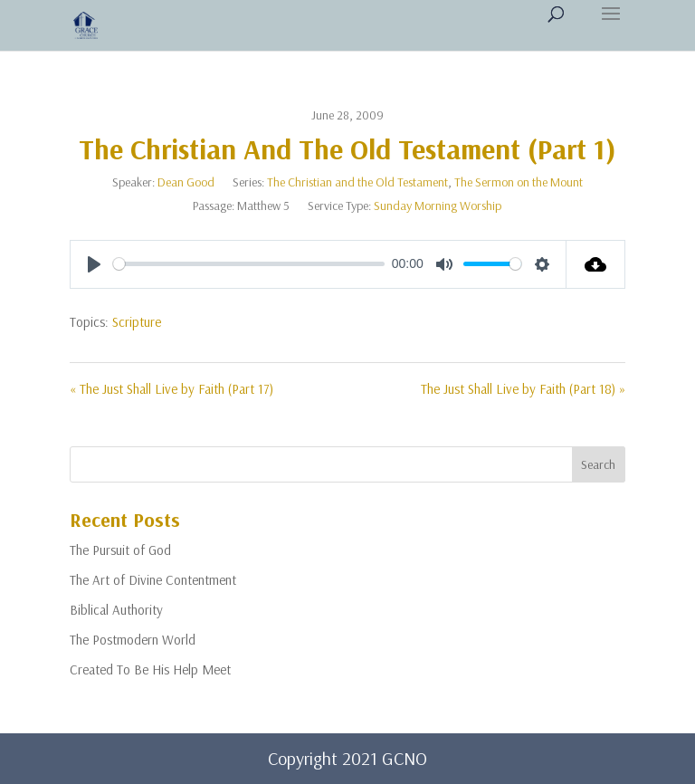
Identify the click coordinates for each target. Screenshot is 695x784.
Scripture (137, 322)
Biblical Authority (116, 610)
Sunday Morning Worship (438, 206)
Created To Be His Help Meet (150, 669)
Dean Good (186, 182)
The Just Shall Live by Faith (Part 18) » (523, 389)
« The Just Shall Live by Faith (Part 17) (171, 389)
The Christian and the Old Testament (357, 182)
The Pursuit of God (120, 550)
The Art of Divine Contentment (153, 580)
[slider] (249, 264)
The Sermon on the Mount (519, 182)
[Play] (94, 264)
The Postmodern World (133, 640)
